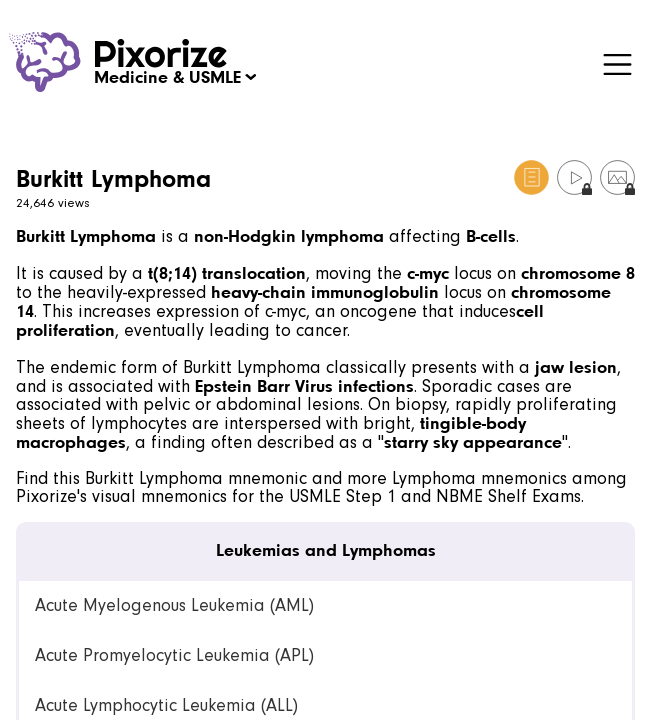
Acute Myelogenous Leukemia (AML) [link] (174, 605)
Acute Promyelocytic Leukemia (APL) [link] (174, 655)
